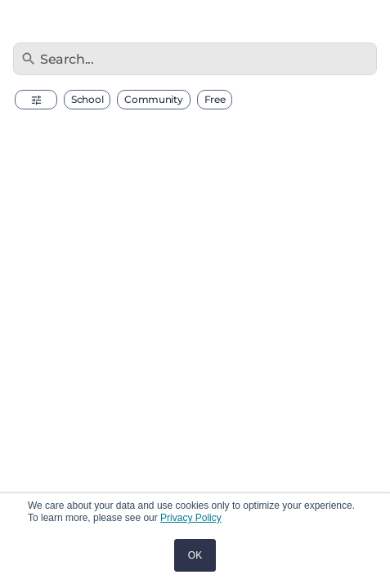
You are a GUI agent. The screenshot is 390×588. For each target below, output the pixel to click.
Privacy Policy (191, 518)
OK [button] (195, 555)
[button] (36, 100)
